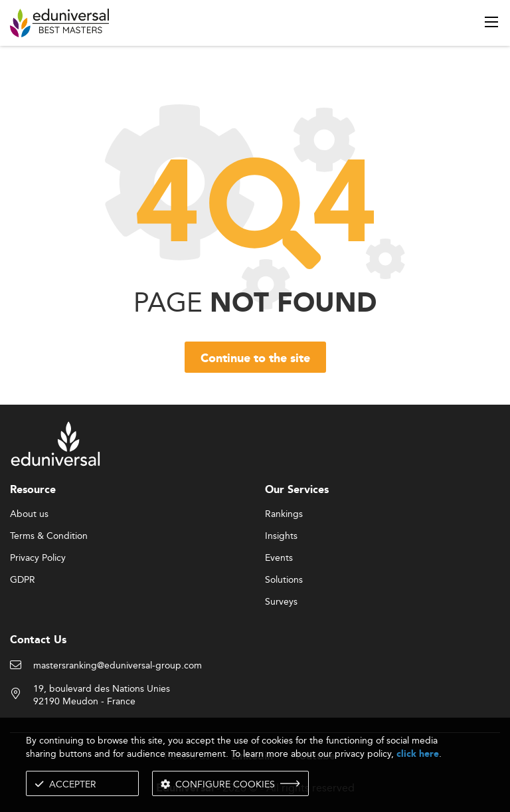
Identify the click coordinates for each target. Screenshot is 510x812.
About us (29, 514)
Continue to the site (255, 359)
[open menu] (491, 22)
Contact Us (38, 640)
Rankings (284, 514)
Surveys (281, 602)
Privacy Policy (38, 558)
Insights (281, 536)
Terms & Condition (49, 536)
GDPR (23, 580)
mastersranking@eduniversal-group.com (118, 666)
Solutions (284, 580)
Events (279, 558)
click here (418, 754)
